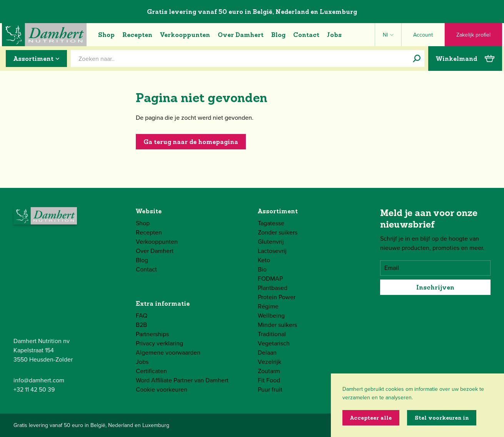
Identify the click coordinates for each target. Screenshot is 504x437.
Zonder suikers (278, 232)
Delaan (267, 352)
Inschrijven (435, 287)
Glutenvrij (271, 242)
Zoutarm (269, 371)
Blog (278, 35)
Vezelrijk (270, 362)
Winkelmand (465, 59)
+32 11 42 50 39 (34, 389)
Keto (264, 260)
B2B (141, 325)
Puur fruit (270, 389)
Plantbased (273, 288)
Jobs (334, 35)
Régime (268, 306)
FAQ (142, 316)
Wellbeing (271, 316)
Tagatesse (271, 223)
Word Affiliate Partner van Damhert (182, 380)
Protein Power (277, 297)
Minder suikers (277, 325)
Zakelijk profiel (473, 35)
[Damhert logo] (44, 35)
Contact (306, 35)
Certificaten (151, 371)
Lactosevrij (272, 251)
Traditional (272, 334)
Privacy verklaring (159, 343)
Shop (106, 35)
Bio (262, 269)
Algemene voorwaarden (168, 352)
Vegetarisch (274, 343)
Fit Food (269, 380)
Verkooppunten (185, 35)
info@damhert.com (39, 380)
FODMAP (270, 279)
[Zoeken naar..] (417, 59)
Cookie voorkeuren (162, 389)
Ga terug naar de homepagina (191, 142)
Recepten (137, 35)
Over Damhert (241, 35)
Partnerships (152, 334)
